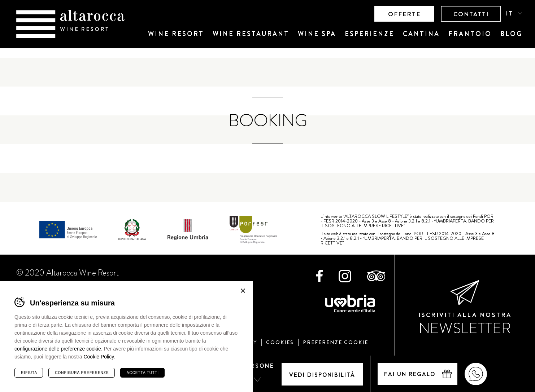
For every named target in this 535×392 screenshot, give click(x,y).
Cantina (421, 34)
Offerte (404, 14)
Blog (511, 34)
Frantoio (470, 34)
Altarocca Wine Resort (70, 24)
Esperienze (369, 34)
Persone (258, 366)
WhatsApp (476, 374)
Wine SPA (317, 34)
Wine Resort (176, 34)
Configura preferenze (82, 373)
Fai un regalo (410, 374)
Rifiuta (29, 373)
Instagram (345, 276)
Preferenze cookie (336, 342)
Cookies (280, 342)
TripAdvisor (376, 276)
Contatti (471, 14)
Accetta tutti (143, 373)
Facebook (319, 276)
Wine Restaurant (251, 34)
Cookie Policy (99, 357)
